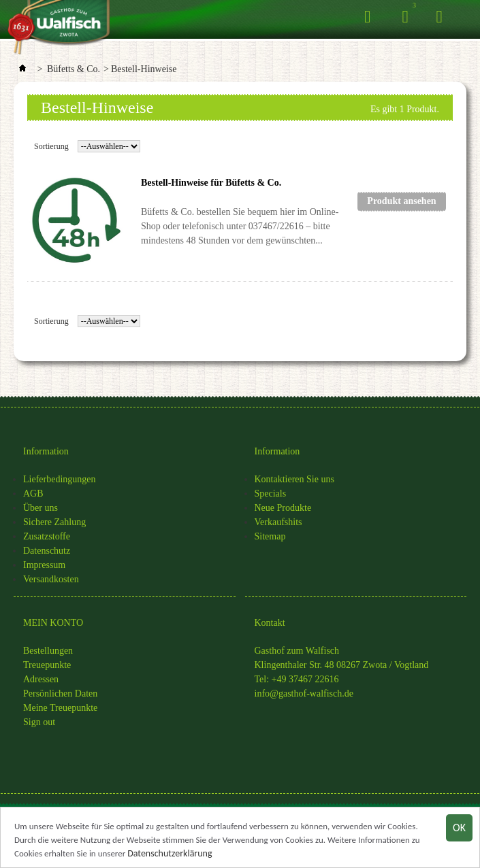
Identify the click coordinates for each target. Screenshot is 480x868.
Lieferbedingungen (60, 479)
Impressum (44, 565)
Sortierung (51, 146)
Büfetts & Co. (74, 69)
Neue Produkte (283, 508)
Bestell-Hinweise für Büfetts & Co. (211, 183)
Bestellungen (48, 651)
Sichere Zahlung (54, 522)
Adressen (41, 679)
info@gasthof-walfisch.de (304, 694)
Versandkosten (51, 579)
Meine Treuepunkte (60, 708)
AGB (33, 494)
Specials (271, 494)
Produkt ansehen (401, 201)
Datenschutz (47, 551)
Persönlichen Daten (60, 694)
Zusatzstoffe (47, 536)
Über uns (41, 508)
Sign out (39, 722)
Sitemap (270, 536)
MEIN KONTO (53, 623)
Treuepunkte (47, 665)
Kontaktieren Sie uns (294, 479)
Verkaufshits (278, 522)
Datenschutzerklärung (170, 855)
